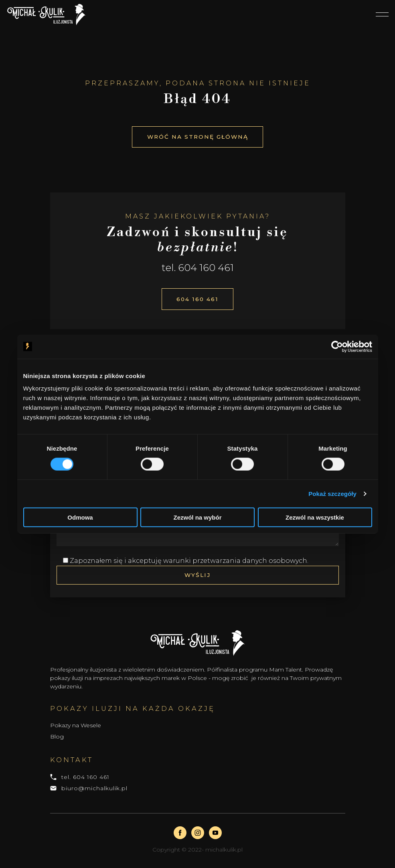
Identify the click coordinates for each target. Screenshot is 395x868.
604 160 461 (197, 299)
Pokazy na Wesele (76, 727)
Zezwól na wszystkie (315, 517)
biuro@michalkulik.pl (94, 789)
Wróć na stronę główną (197, 136)
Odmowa (80, 517)
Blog (57, 738)
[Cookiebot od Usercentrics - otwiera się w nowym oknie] (337, 346)
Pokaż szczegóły (332, 493)
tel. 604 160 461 (85, 778)
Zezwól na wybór (197, 517)
